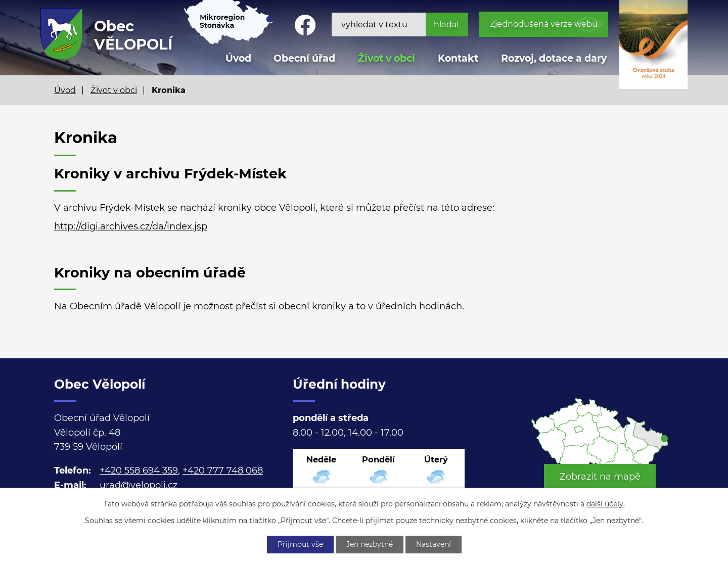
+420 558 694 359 (139, 471)
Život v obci (386, 58)
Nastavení (434, 544)
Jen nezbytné (370, 544)
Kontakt (458, 58)
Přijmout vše (300, 544)
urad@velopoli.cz (139, 485)
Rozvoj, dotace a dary (554, 58)
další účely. (606, 504)
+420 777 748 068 (223, 471)
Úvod (65, 90)
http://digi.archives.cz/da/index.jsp (131, 226)
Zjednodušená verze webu (544, 24)
